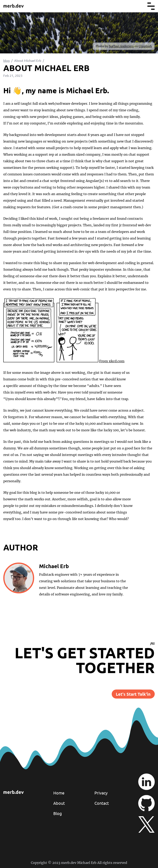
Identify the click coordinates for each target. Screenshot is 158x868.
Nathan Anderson (121, 46)
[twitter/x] (146, 824)
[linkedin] (146, 782)
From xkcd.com (112, 361)
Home (59, 793)
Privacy (101, 793)
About (59, 803)
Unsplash (145, 46)
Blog (58, 813)
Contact (102, 803)
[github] (146, 803)
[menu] (151, 6)
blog (6, 60)
